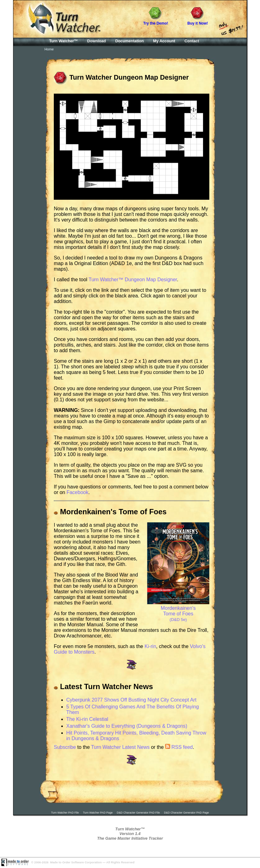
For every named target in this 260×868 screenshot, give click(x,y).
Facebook (77, 492)
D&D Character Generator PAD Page (186, 813)
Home (49, 49)
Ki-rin (150, 646)
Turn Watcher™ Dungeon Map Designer (133, 280)
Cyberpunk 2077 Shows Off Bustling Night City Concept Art (131, 700)
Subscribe (65, 747)
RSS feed (179, 747)
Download (96, 41)
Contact (192, 41)
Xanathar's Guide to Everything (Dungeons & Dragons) (127, 726)
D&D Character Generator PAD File (138, 813)
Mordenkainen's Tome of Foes (178, 611)
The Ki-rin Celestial (87, 719)
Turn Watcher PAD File (65, 813)
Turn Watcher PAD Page (98, 813)
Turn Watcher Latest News (120, 747)
